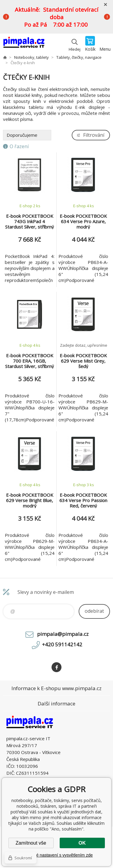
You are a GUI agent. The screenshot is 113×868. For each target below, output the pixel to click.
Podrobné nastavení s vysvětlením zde (56, 855)
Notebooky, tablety (31, 57)
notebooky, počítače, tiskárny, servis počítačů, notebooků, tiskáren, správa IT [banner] (24, 44)
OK (82, 843)
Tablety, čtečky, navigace (79, 57)
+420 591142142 (62, 644)
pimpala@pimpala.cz (63, 634)
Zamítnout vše (31, 843)
